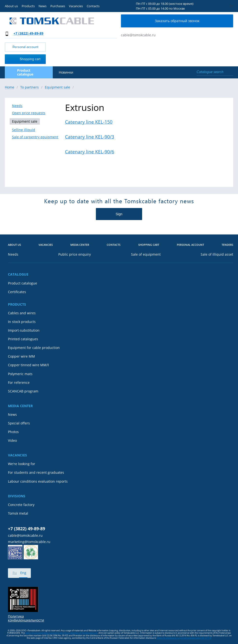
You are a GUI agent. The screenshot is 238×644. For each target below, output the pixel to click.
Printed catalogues (23, 339)
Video (12, 441)
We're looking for (22, 464)
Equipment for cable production (34, 348)
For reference (19, 383)
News (43, 6)
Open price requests (29, 113)
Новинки (66, 72)
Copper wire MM (21, 356)
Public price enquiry (75, 254)
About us (11, 6)
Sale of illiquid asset (217, 254)
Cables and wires (22, 313)
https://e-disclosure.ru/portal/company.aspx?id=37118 (184, 638)
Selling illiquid (24, 130)
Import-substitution (24, 330)
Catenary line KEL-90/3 (90, 137)
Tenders (227, 245)
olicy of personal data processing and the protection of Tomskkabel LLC (62, 633)
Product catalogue (23, 283)
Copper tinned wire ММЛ (28, 365)
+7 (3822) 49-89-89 (28, 33)
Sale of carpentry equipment (35, 137)
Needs (17, 106)
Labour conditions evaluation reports (38, 481)
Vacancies (76, 6)
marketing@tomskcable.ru (29, 542)
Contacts (93, 6)
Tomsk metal (18, 513)
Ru (15, 573)
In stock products (22, 322)
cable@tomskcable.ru (138, 35)
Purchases (58, 6)
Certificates (17, 292)
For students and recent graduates (36, 473)
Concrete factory (21, 505)
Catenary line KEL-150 (89, 122)
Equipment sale (25, 121)
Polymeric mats (20, 374)
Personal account (25, 47)
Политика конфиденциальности (26, 618)
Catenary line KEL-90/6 (90, 152)
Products (28, 6)
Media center (80, 245)
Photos (13, 432)
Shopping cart (24, 59)
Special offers (19, 423)
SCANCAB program (23, 391)
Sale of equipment (146, 254)
